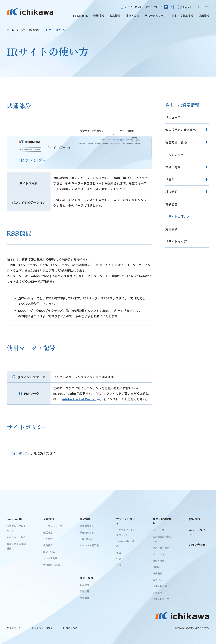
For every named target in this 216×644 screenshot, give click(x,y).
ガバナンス (122, 565)
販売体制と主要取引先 (16, 546)
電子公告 (171, 204)
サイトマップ (134, 7)
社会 (119, 559)
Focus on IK (80, 16)
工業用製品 (86, 539)
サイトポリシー (20, 453)
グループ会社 (50, 558)
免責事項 (171, 229)
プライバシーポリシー (43, 628)
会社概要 (48, 539)
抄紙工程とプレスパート (16, 528)
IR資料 (170, 179)
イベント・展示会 (89, 545)
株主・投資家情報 (182, 16)
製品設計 (85, 585)
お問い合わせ (206, 7)
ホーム (10, 30)
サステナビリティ (155, 16)
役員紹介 (48, 545)
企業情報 (99, 16)
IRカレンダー (174, 154)
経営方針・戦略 (176, 142)
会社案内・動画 (51, 565)
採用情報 (204, 16)
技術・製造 (132, 16)
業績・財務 (173, 167)
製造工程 (85, 591)
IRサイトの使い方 (178, 216)
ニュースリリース (199, 532)
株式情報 (171, 192)
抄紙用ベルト (87, 532)
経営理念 (48, 532)
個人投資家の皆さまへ (181, 130)
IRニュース (173, 117)
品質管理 (85, 598)
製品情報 (115, 16)
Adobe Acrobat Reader (81, 399)
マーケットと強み (16, 537)
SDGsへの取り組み (125, 544)
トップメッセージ (53, 526)
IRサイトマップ (176, 241)
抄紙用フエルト (88, 526)
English (187, 7)
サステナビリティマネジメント (126, 532)
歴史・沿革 (49, 552)
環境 (119, 552)
